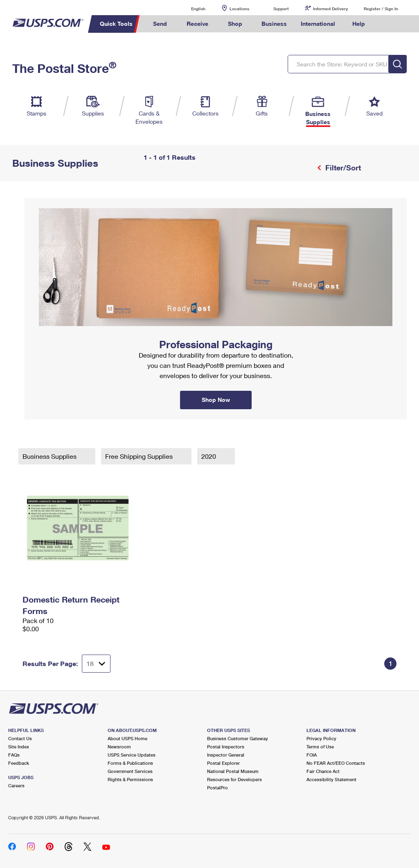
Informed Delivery (330, 9)
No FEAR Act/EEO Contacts (336, 763)
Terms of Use (320, 747)
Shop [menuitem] (235, 24)
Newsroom (119, 747)
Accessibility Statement (331, 779)
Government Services (130, 771)
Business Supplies (50, 456)
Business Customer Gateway (238, 738)
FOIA (312, 755)
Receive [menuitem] (197, 24)
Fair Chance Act (323, 771)
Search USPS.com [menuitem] (386, 24)
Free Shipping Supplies (140, 456)
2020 (209, 456)
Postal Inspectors (226, 747)
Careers (16, 785)
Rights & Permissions (130, 779)
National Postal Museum (233, 771)
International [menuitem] (318, 24)
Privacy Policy (321, 738)
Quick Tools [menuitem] (116, 24)
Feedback (19, 763)
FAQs (14, 755)
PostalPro (217, 788)
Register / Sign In (381, 9)
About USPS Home (127, 738)
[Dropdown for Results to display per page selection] (96, 664)
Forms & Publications (130, 763)
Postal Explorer (223, 763)
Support (281, 9)
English (190, 8)
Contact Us (20, 738)
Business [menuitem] (274, 24)
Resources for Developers (234, 779)
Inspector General (226, 755)
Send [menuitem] (160, 24)
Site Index (19, 747)
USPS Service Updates (132, 755)
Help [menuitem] (359, 24)
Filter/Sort (342, 168)
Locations (239, 9)
